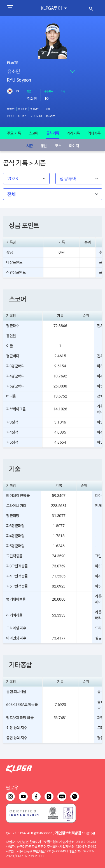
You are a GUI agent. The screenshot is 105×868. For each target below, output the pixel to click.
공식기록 (53, 133)
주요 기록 (14, 133)
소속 (63, 91)
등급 (29, 91)
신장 (48, 109)
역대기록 (94, 133)
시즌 (30, 145)
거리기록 (73, 133)
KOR (17, 91)
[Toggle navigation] (10, 8)
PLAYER (13, 63)
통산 (44, 145)
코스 (58, 145)
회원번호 (22, 109)
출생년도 (11, 109)
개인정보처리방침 (68, 833)
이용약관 (89, 833)
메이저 (74, 145)
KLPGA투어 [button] (52, 8)
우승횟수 (49, 91)
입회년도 (35, 109)
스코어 (33, 133)
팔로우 (12, 787)
